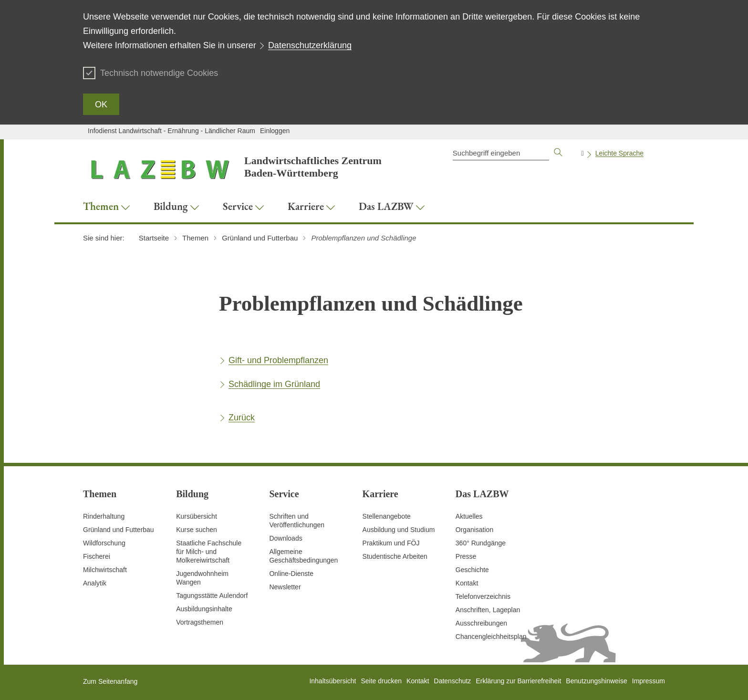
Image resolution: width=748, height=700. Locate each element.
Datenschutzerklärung (310, 45)
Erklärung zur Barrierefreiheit (518, 681)
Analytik (95, 583)
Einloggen (275, 131)
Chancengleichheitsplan (491, 637)
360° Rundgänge (481, 543)
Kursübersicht (197, 516)
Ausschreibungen (481, 623)
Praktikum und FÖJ (391, 543)
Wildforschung (104, 543)
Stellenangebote (387, 516)
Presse (466, 556)
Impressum (649, 681)
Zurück (242, 418)
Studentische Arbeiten (395, 556)
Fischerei (97, 556)
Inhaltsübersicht (332, 681)
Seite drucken (381, 681)
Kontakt (467, 583)
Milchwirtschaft (105, 570)
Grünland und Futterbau (119, 530)
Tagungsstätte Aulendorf (212, 596)
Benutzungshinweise (596, 681)
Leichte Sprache (619, 153)
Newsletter (285, 587)
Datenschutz (453, 681)
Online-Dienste (291, 574)
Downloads (286, 538)
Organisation (474, 530)
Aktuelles (469, 516)
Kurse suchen (197, 530)
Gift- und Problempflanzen (278, 360)
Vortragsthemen (200, 622)
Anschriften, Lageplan (488, 610)
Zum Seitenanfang (110, 681)
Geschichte (472, 570)
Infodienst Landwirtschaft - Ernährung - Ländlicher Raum (171, 131)
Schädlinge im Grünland (274, 384)
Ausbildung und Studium (399, 530)
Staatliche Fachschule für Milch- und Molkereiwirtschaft (209, 552)
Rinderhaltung (104, 516)
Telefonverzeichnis (483, 596)
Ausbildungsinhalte (204, 609)
